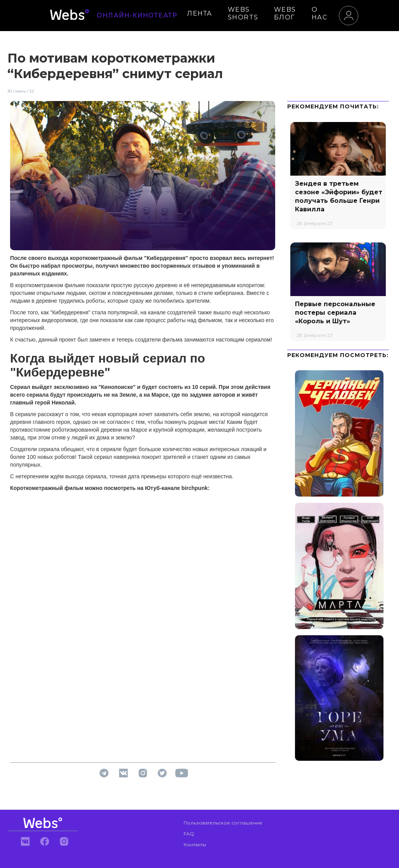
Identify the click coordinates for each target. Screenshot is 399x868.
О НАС (320, 13)
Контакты (195, 844)
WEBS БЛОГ (285, 13)
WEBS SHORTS (243, 13)
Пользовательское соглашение (223, 823)
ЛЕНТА (200, 13)
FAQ (189, 834)
